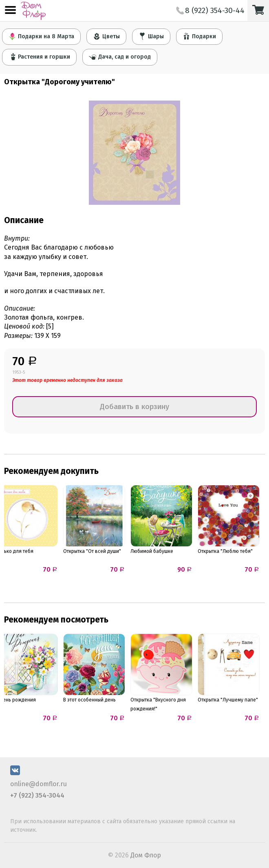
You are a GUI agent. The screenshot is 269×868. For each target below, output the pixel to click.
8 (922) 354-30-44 (210, 10)
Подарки (199, 36)
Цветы (106, 36)
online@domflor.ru (39, 784)
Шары (151, 36)
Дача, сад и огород (120, 57)
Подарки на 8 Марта (41, 36)
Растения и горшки (39, 57)
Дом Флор (146, 855)
